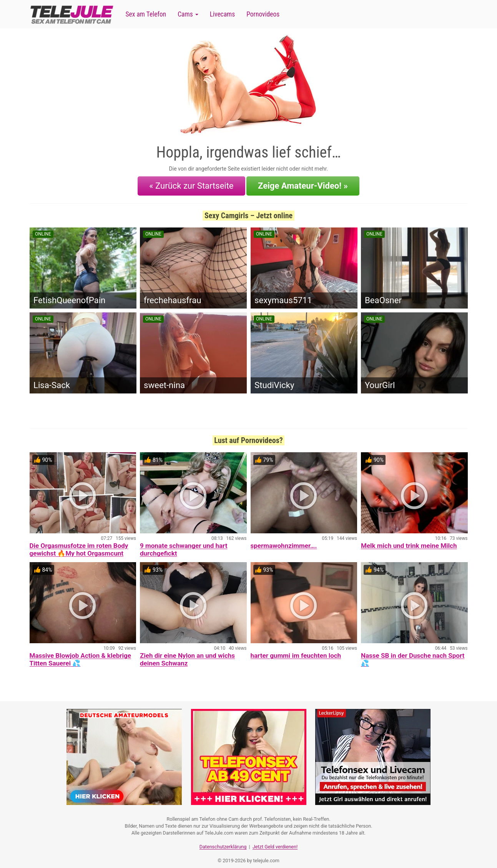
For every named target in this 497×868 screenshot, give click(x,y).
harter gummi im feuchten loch (296, 651)
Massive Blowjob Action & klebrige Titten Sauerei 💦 (80, 655)
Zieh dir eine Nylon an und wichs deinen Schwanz (187, 655)
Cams (188, 14)
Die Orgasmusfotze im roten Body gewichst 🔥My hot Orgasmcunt (79, 545)
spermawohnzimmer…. (284, 541)
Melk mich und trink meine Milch (409, 541)
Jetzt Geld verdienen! (275, 839)
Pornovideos (263, 14)
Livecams (223, 14)
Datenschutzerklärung (223, 839)
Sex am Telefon (146, 14)
